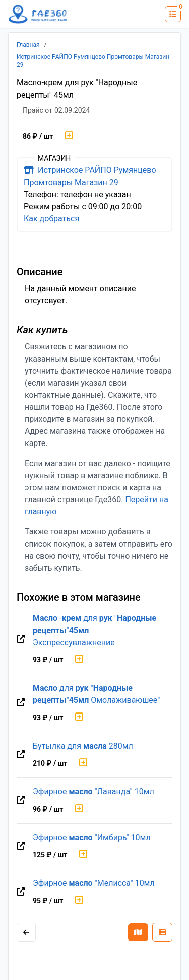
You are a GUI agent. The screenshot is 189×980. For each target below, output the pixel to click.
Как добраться (51, 218)
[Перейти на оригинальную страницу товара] (21, 639)
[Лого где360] (38, 14)
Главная (28, 45)
